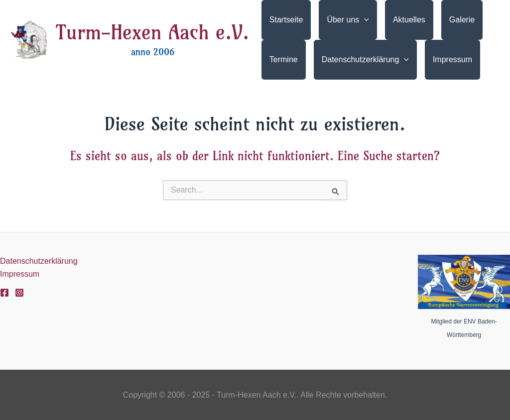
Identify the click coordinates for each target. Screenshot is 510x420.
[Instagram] (19, 293)
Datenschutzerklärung (39, 261)
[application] (364, 20)
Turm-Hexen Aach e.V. (152, 32)
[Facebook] (4, 293)
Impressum (20, 274)
